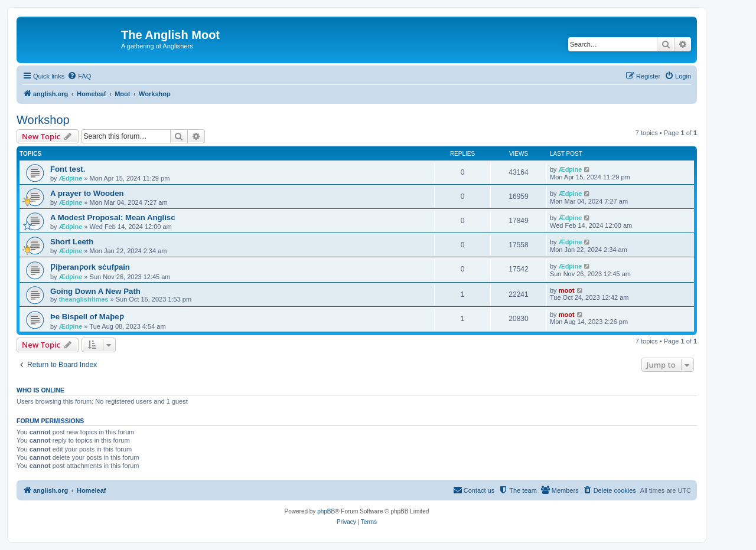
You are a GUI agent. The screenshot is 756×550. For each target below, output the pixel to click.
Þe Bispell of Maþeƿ (87, 317)
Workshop (43, 120)
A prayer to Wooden (87, 193)
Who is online (40, 390)
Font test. (68, 169)
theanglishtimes (84, 299)
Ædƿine (71, 178)
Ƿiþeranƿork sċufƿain (90, 267)
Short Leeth (72, 242)
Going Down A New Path (95, 291)
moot (567, 290)
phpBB (326, 511)
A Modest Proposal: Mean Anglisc (113, 217)
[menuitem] (79, 76)
